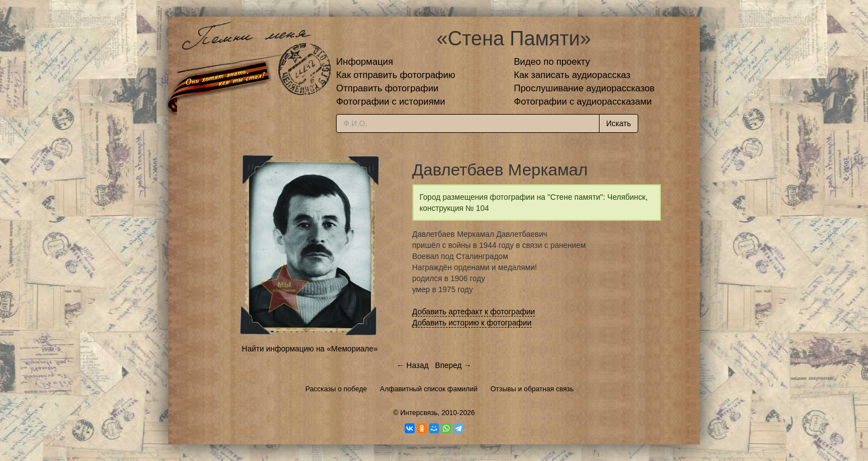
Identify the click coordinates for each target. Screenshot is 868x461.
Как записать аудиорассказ (572, 75)
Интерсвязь (419, 413)
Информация (365, 62)
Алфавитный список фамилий (428, 389)
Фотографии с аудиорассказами (583, 102)
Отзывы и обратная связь (532, 389)
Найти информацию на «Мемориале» (310, 349)
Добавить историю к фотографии (472, 323)
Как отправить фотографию (396, 75)
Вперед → (453, 365)
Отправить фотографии (387, 88)
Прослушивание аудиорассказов (584, 88)
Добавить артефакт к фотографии (474, 312)
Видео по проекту (552, 62)
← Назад (412, 365)
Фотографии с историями (391, 102)
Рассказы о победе (336, 389)
